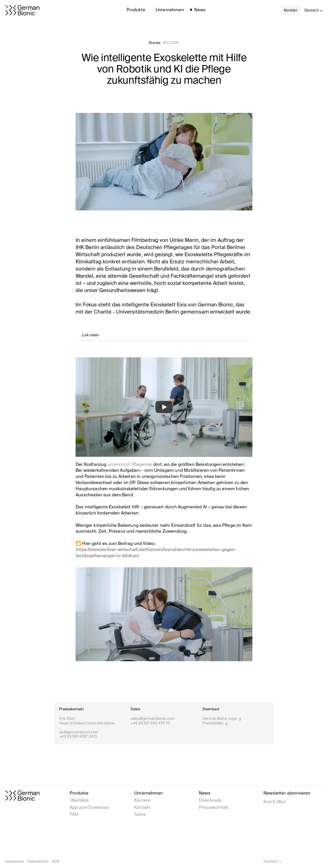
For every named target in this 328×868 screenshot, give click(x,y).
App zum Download (89, 808)
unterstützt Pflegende (130, 465)
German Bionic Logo (222, 719)
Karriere (143, 801)
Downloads (210, 801)
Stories (155, 43)
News (205, 793)
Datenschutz (38, 862)
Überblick (79, 801)
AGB (55, 862)
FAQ (74, 815)
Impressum (15, 862)
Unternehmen (148, 793)
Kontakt (142, 808)
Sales (140, 815)
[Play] (164, 407)
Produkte (79, 793)
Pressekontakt (214, 808)
